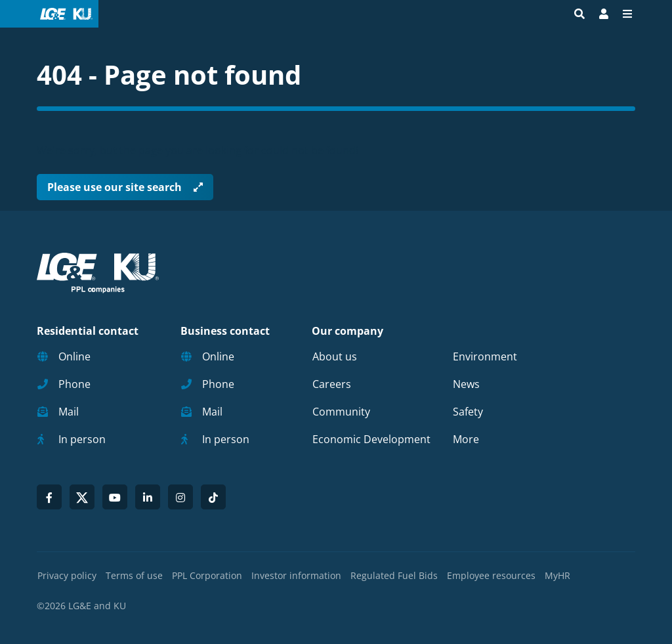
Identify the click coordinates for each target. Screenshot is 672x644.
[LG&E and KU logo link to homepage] (63, 14)
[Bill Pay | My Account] (604, 14)
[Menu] (627, 14)
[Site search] (579, 14)
